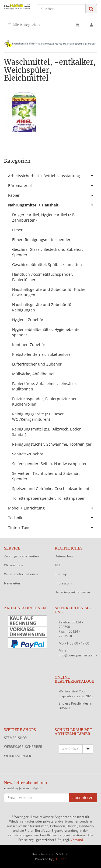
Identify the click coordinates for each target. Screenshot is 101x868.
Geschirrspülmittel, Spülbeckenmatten (47, 264)
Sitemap (61, 574)
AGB (58, 565)
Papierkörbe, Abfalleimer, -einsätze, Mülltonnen (44, 386)
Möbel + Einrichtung (53, 508)
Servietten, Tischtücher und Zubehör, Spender (46, 476)
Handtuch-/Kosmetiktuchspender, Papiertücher (43, 277)
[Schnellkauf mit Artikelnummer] (71, 749)
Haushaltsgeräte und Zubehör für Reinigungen (43, 307)
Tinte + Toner (53, 528)
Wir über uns (14, 565)
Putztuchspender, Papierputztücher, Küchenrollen (45, 401)
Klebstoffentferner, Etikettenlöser (42, 354)
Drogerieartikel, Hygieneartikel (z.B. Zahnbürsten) (44, 217)
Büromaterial (53, 186)
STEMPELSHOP (15, 738)
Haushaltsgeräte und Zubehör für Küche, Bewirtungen (49, 292)
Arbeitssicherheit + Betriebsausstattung (53, 176)
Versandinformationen (21, 574)
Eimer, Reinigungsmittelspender (41, 240)
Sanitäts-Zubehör (28, 454)
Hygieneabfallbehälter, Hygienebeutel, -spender (48, 332)
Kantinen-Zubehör (29, 345)
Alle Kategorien (24, 25)
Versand (77, 840)
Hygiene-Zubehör (28, 320)
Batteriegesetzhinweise (72, 592)
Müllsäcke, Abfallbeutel (33, 374)
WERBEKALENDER (18, 756)
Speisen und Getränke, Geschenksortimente (52, 489)
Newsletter (12, 583)
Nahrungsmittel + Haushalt (53, 205)
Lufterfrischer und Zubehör (37, 364)
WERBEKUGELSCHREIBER (23, 747)
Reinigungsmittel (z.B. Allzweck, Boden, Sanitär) (47, 432)
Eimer (17, 230)
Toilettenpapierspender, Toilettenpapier (48, 498)
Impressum (63, 583)
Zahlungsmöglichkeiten (21, 556)
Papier (53, 195)
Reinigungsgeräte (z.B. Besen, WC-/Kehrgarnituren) (39, 417)
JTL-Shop (60, 859)
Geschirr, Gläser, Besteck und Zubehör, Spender (48, 252)
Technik (53, 518)
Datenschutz (64, 556)
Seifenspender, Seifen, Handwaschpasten (50, 464)
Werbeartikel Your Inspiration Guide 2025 (76, 693)
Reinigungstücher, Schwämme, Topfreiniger (52, 444)
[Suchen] (62, 9)
